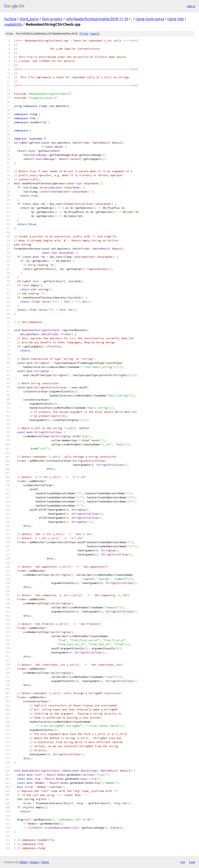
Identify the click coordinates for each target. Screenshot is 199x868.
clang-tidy (176, 19)
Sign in (191, 6)
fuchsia (10, 19)
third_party (29, 19)
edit (95, 34)
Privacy (34, 862)
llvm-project (52, 19)
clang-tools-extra (150, 19)
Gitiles (23, 862)
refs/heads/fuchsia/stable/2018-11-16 (97, 19)
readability (13, 24)
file (84, 34)
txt (183, 862)
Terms (45, 862)
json (192, 862)
